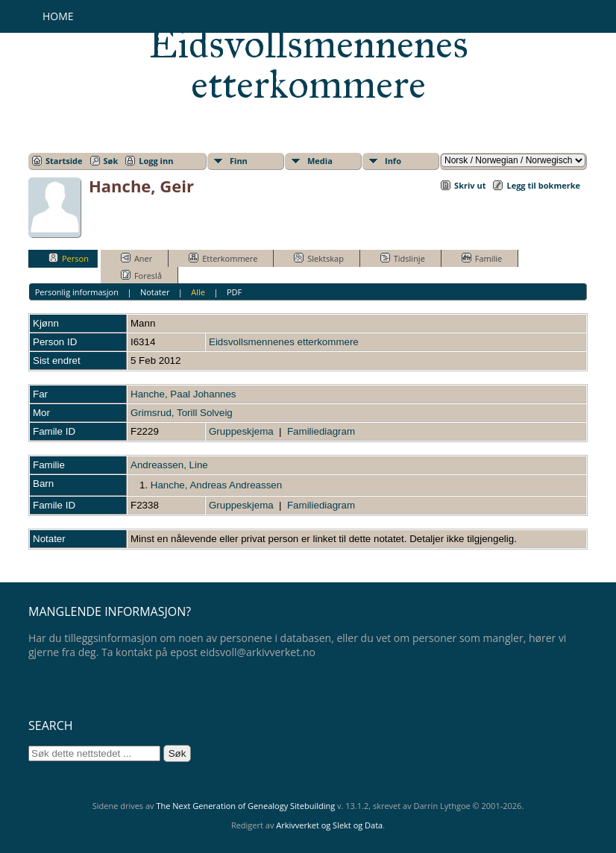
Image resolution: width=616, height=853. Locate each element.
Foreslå (141, 275)
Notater (155, 292)
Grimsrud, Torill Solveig (182, 413)
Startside (64, 161)
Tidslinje (403, 258)
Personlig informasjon (77, 292)
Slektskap (319, 258)
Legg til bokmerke (543, 185)
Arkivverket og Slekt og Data (329, 825)
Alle (198, 292)
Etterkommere (223, 258)
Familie (482, 258)
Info (393, 161)
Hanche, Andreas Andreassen (216, 485)
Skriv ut (470, 185)
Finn (239, 161)
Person (69, 258)
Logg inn (156, 161)
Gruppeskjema (241, 431)
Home (58, 16)
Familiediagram (321, 431)
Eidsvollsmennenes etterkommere (308, 64)
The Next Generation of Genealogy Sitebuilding (245, 806)
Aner (136, 258)
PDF (234, 292)
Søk (111, 161)
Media (320, 161)
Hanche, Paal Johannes (183, 394)
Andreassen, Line (169, 465)
